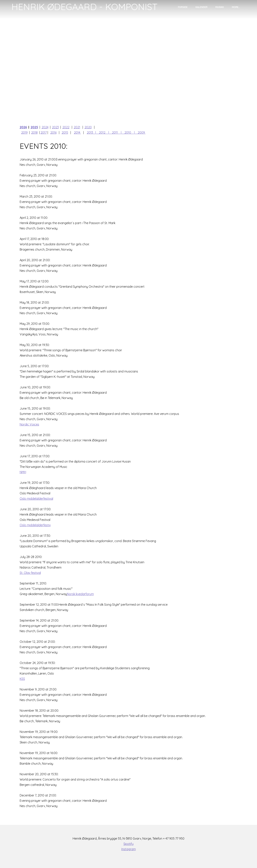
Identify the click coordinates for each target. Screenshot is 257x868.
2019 (24, 132)
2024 (45, 127)
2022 (66, 127)
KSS (22, 679)
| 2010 (127, 132)
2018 (34, 132)
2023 (55, 127)
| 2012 (102, 132)
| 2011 (115, 132)
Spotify (128, 844)
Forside (183, 7)
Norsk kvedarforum (80, 594)
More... (236, 7)
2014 (77, 132)
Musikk (220, 7)
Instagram (129, 849)
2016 (53, 132)
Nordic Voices (29, 424)
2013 (90, 132)
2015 (65, 132)
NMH (23, 472)
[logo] (84, 7)
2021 (77, 127)
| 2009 (140, 132)
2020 (88, 127)
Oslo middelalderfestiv (35, 525)
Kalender (201, 7)
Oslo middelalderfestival (36, 499)
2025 (34, 127)
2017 (44, 132)
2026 (23, 127)
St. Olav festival (30, 573)
